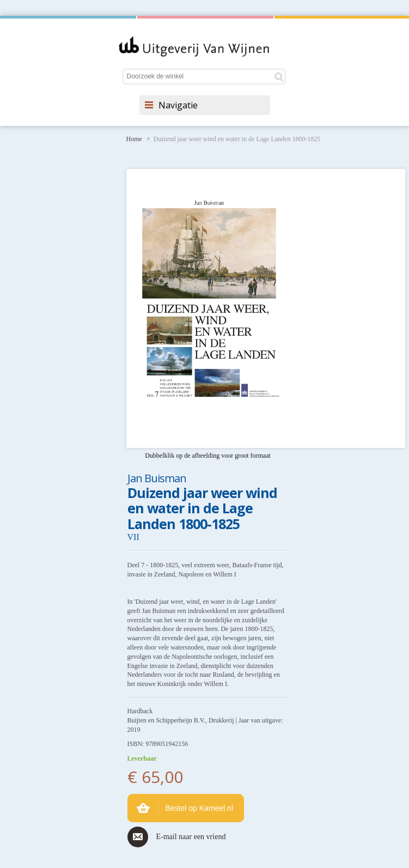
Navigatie (178, 105)
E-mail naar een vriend (191, 837)
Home (134, 139)
